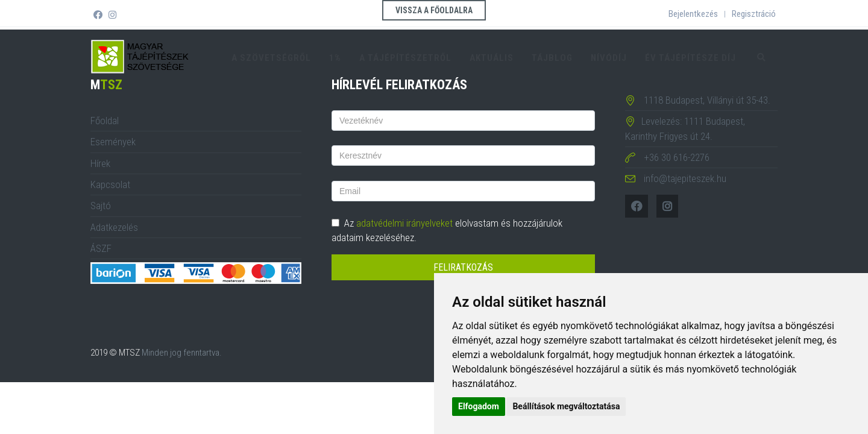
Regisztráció (754, 14)
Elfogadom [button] (479, 406)
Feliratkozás (463, 267)
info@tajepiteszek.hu (685, 178)
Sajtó (101, 206)
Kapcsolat (110, 184)
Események (113, 142)
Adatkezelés (114, 227)
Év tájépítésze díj (690, 58)
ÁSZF (101, 248)
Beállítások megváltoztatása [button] (566, 406)
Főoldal (105, 121)
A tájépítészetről (405, 58)
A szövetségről (271, 58)
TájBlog (552, 58)
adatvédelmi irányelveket (404, 223)
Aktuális (492, 58)
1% (335, 58)
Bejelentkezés (693, 14)
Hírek (100, 163)
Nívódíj (609, 58)
